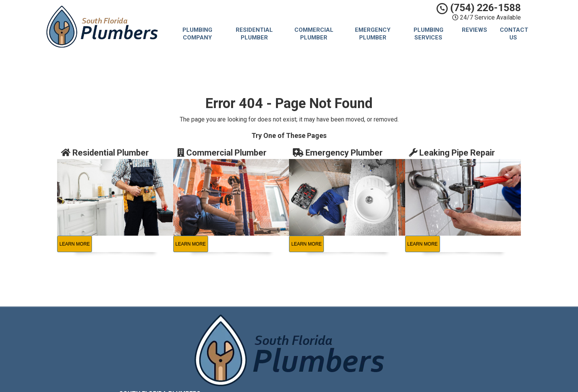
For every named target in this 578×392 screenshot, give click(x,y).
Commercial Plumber (314, 34)
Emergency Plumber (373, 34)
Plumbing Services (429, 34)
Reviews (475, 30)
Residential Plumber (254, 34)
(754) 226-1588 (479, 8)
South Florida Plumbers (345, 325)
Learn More (75, 244)
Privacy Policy (333, 333)
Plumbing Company (197, 34)
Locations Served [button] (340, 360)
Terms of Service (338, 342)
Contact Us (514, 34)
